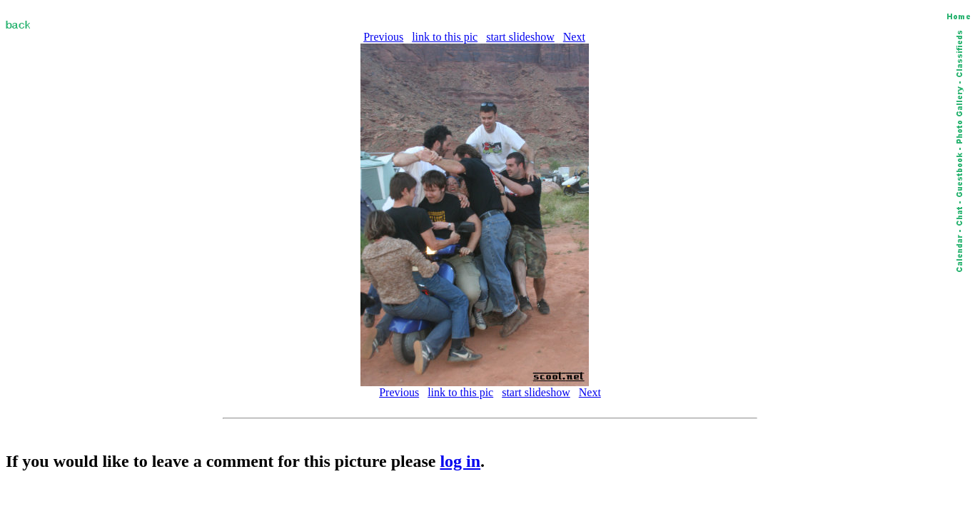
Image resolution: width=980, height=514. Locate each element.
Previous (383, 37)
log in (460, 461)
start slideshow (520, 37)
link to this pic (445, 37)
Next (574, 37)
